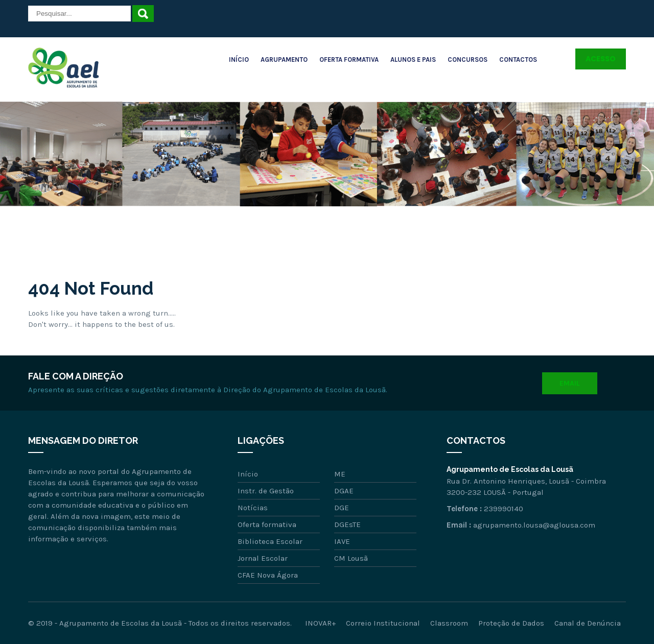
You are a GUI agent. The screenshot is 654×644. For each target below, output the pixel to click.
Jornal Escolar (263, 558)
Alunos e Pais (413, 59)
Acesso (601, 59)
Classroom (449, 623)
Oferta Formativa (349, 59)
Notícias (253, 508)
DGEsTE (347, 524)
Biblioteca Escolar (270, 541)
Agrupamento (284, 59)
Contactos (518, 59)
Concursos (468, 59)
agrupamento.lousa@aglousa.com (534, 525)
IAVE (342, 541)
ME (340, 474)
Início (239, 59)
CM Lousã (351, 558)
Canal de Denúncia (588, 623)
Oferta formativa (267, 524)
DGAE (344, 491)
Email (570, 383)
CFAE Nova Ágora (268, 575)
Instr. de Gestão (266, 491)
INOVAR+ (320, 623)
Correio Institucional (383, 623)
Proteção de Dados (511, 623)
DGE (342, 508)
